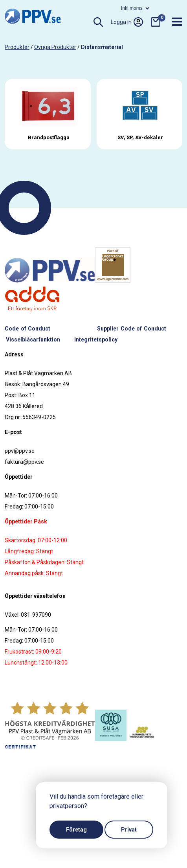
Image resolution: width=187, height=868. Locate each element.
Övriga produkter (55, 47)
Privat (129, 830)
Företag (76, 830)
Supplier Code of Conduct (132, 329)
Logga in (127, 22)
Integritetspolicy (96, 340)
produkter (17, 47)
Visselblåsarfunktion (33, 340)
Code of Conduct (27, 329)
